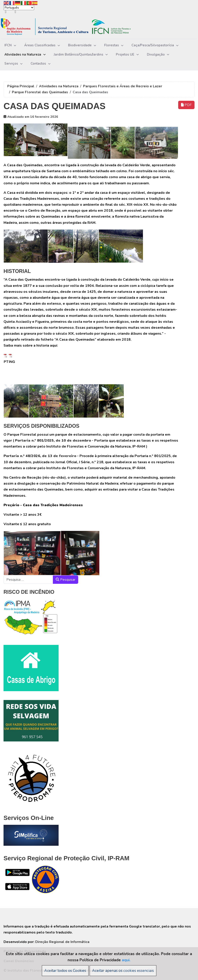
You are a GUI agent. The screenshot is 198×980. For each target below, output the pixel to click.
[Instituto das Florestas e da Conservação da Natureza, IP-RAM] (72, 27)
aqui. (126, 960)
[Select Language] (19, 8)
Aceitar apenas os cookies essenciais (123, 971)
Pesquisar (66, 580)
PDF (186, 105)
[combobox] (28, 580)
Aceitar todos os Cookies (65, 971)
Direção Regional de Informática (62, 942)
